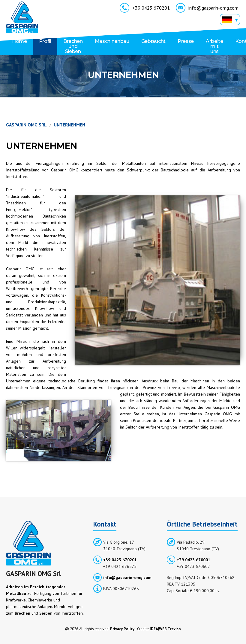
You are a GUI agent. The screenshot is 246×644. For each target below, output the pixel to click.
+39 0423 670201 (145, 9)
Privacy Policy (122, 629)
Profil (45, 41)
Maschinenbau (112, 41)
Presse (186, 41)
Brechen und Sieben (73, 46)
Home (19, 41)
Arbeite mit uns (214, 46)
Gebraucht (153, 41)
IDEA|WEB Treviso (165, 629)
